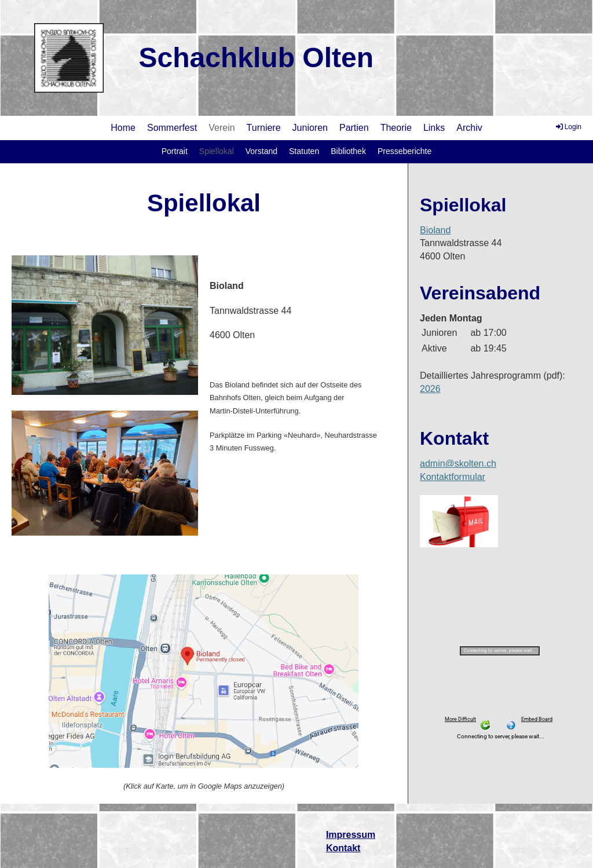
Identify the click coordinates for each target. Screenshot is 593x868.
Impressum (351, 835)
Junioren (310, 128)
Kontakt (343, 848)
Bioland (435, 230)
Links (434, 128)
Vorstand (261, 151)
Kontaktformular (453, 477)
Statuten (304, 151)
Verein (222, 128)
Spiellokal (217, 151)
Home (123, 128)
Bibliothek (348, 151)
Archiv (469, 128)
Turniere (264, 128)
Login (568, 127)
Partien (354, 128)
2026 (430, 389)
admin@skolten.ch (458, 464)
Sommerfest (172, 128)
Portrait (175, 151)
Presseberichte (405, 151)
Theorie (396, 128)
